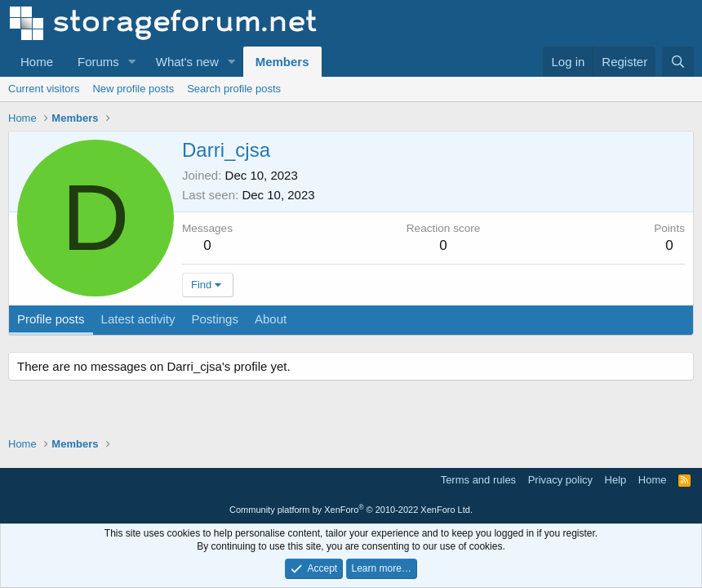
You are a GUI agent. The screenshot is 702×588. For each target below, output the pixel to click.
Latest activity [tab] (138, 319)
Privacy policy (560, 480)
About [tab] (271, 319)
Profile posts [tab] (51, 319)
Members (282, 62)
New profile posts (133, 89)
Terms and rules (478, 480)
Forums (98, 62)
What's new (187, 62)
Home (37, 62)
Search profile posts (234, 89)
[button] (132, 62)
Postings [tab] (215, 319)
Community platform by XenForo (351, 510)
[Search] (678, 62)
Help (616, 480)
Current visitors (44, 89)
